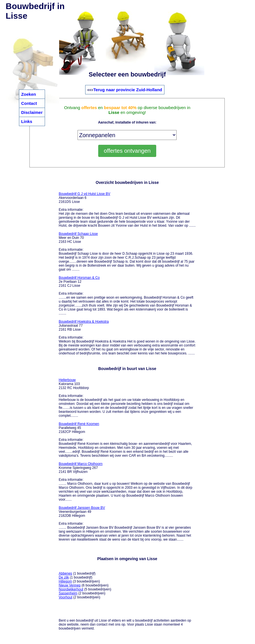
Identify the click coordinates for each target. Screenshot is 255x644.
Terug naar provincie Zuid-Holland (128, 90)
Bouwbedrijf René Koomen (79, 424)
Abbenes (65, 573)
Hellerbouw (67, 380)
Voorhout (65, 597)
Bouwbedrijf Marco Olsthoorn (81, 464)
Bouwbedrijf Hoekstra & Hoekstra (84, 322)
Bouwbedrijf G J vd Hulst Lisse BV (84, 194)
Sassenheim (68, 593)
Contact (29, 103)
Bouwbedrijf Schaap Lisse (78, 234)
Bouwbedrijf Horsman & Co (79, 278)
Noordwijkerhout (71, 589)
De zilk (64, 577)
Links (27, 121)
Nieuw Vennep (69, 585)
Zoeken (29, 94)
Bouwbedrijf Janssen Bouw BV (82, 508)
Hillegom (65, 581)
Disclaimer (32, 112)
